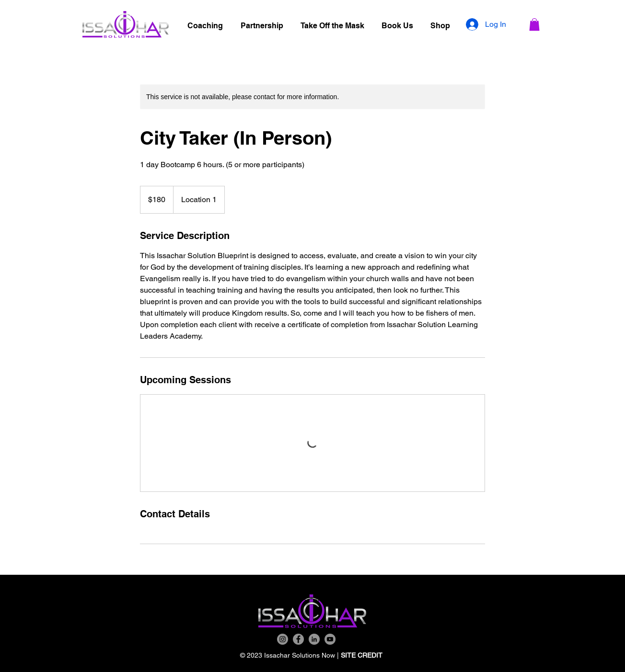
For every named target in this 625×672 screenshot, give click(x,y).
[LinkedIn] (314, 639)
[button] (534, 24)
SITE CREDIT (363, 655)
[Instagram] (283, 639)
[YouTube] (330, 639)
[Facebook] (298, 639)
